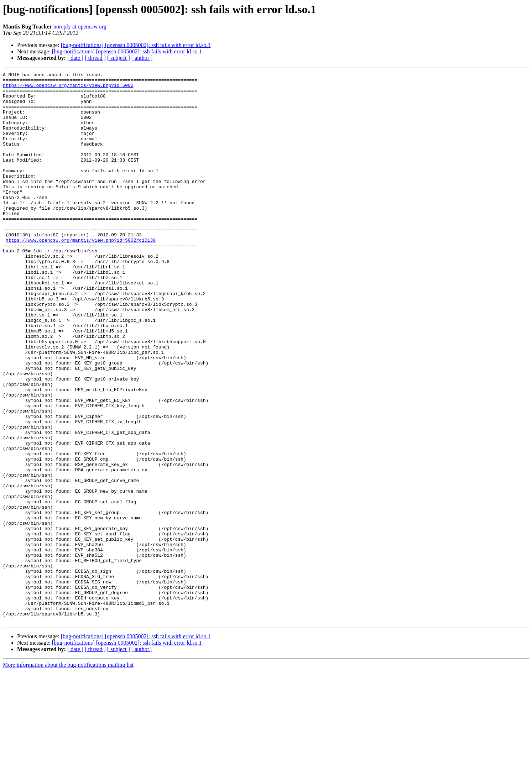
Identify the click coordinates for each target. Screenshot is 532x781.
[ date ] (75, 58)
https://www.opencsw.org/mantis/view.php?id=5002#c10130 (81, 274)
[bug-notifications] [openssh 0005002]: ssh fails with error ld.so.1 (136, 45)
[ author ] (142, 58)
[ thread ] (95, 58)
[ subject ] (119, 58)
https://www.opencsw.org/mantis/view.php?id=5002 (68, 88)
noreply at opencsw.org (80, 27)
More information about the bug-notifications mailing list (68, 775)
